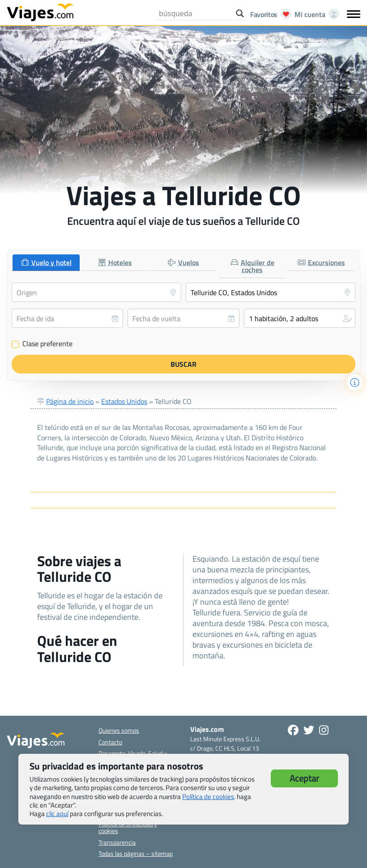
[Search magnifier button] (240, 13)
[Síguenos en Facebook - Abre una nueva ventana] (293, 730)
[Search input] (195, 13)
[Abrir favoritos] (268, 14)
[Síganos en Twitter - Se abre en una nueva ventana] (309, 730)
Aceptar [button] (304, 778)
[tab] (46, 263)
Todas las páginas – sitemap (136, 853)
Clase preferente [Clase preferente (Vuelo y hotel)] (42, 344)
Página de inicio (70, 401)
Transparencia (117, 842)
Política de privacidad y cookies (128, 827)
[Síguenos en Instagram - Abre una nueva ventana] (324, 730)
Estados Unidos (124, 401)
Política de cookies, (209, 797)
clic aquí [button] (57, 814)
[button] (300, 318)
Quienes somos (119, 730)
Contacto (110, 742)
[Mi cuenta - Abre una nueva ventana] (315, 14)
